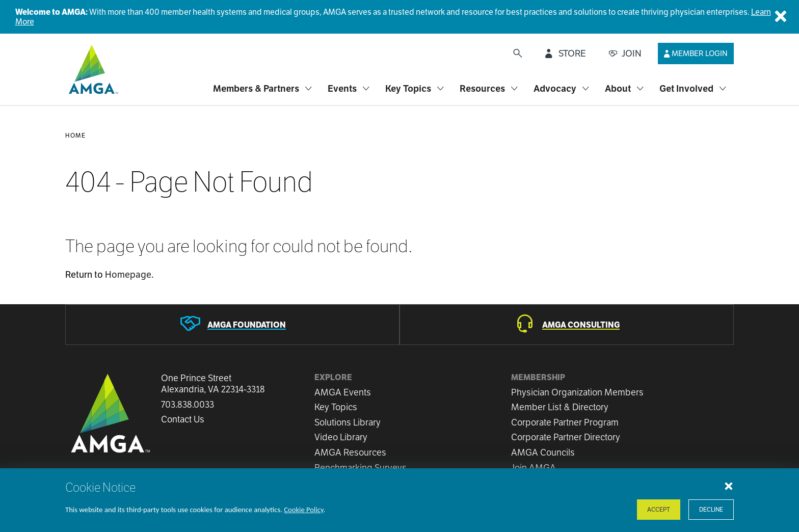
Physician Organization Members (577, 392)
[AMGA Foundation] (232, 325)
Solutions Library (348, 422)
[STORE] (566, 54)
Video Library (341, 437)
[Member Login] (696, 54)
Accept (659, 509)
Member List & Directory (560, 407)
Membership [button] (538, 377)
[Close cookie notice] (729, 486)
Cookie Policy (304, 510)
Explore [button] (333, 377)
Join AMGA (534, 468)
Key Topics (336, 407)
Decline (711, 509)
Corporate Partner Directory (566, 437)
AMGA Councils (543, 452)
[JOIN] (625, 54)
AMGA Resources (350, 452)
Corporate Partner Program (565, 422)
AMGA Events (343, 392)
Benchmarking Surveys (361, 468)
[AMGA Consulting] (567, 325)
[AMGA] (92, 69)
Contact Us (183, 419)
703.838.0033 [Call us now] (188, 405)
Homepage (128, 274)
